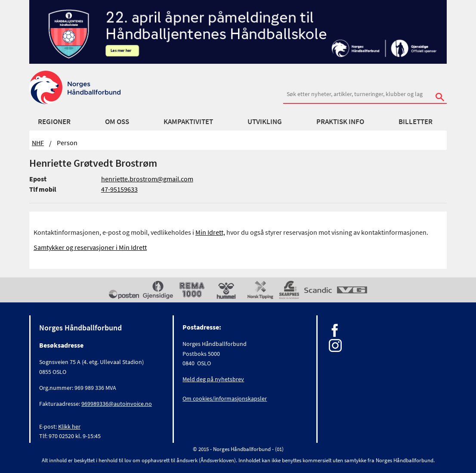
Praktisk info (340, 121)
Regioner (54, 121)
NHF (38, 143)
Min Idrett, (210, 232)
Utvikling (265, 121)
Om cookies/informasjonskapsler (225, 398)
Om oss (117, 121)
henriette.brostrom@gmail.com (147, 179)
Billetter (416, 121)
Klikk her (69, 426)
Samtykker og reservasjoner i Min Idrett (90, 247)
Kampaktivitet (188, 121)
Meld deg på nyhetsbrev (213, 379)
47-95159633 (119, 189)
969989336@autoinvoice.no (117, 404)
